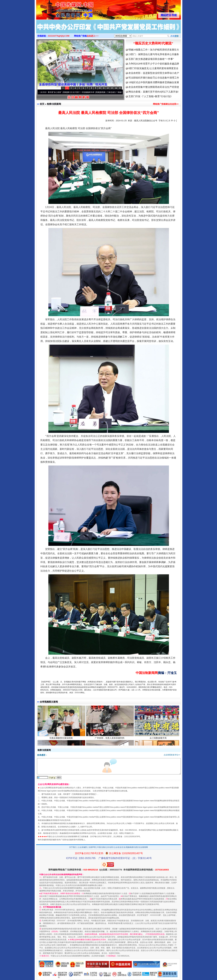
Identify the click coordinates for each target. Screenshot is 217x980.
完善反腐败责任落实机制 (61, 739)
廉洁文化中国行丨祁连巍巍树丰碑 (82, 92)
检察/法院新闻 (54, 104)
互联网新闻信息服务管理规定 (84, 794)
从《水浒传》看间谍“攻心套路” (50, 92)
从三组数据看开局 (158, 739)
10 (100, 88)
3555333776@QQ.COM (59, 36)
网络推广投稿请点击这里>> (166, 104)
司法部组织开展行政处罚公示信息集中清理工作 (154, 78)
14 (116, 88)
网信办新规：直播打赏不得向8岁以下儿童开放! (153, 92)
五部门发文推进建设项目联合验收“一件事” (151, 59)
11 (104, 88)
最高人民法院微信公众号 (146, 121)
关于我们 (73, 847)
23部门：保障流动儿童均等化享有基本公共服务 (154, 54)
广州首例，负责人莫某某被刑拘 (110, 739)
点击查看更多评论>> (172, 755)
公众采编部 (82, 847)
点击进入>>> (93, 36)
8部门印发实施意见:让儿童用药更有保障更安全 (153, 68)
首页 (42, 104)
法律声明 (92, 847)
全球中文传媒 (61, 9)
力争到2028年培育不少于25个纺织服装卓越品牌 (154, 64)
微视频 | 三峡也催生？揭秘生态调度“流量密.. (119, 92)
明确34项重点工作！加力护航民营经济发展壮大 (154, 50)
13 (112, 88)
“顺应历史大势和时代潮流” (153, 43)
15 (120, 88)
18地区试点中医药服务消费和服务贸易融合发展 (154, 82)
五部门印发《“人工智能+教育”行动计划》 (151, 96)
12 (108, 88)
